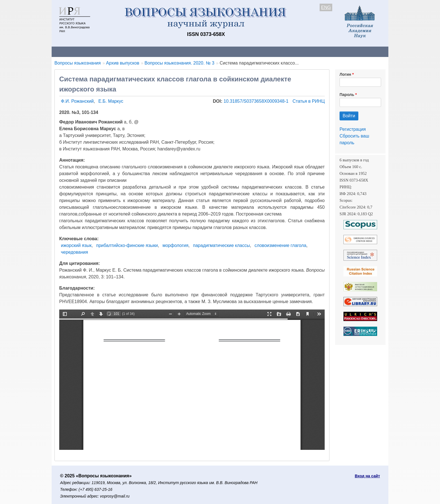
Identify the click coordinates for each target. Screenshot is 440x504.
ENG (326, 7)
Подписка (247, 51)
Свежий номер (166, 51)
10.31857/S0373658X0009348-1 (257, 101)
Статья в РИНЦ (309, 101)
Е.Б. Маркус (111, 101)
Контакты (101, 51)
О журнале (68, 51)
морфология (175, 245)
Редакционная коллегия (293, 51)
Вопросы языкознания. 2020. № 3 (179, 63)
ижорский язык (76, 245)
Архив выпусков (209, 51)
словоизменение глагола (280, 245)
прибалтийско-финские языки (127, 245)
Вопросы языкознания (78, 63)
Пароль (347, 95)
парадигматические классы (222, 245)
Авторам (131, 51)
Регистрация (353, 129)
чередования (75, 252)
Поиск (335, 51)
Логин (345, 74)
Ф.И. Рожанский (77, 101)
